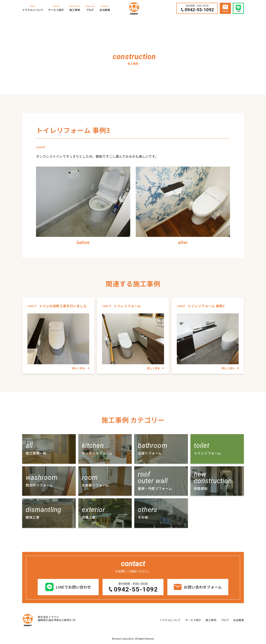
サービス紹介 (56, 8)
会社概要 (105, 8)
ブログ (90, 8)
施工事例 (75, 8)
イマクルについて (33, 8)
